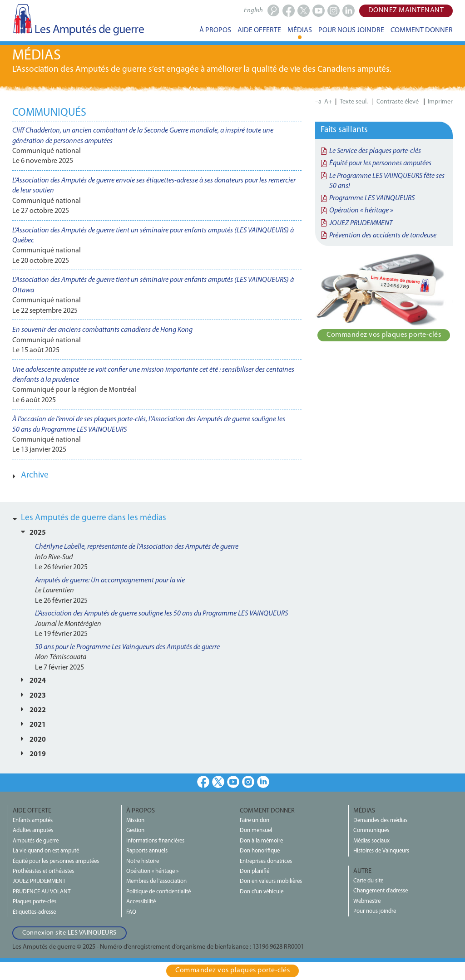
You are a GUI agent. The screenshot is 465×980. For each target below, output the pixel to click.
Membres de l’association (156, 881)
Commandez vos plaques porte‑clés (384, 335)
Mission (135, 820)
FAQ (131, 912)
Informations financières (155, 841)
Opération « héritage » (361, 211)
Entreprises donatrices (266, 861)
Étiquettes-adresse (34, 912)
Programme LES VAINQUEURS (372, 198)
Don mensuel (256, 830)
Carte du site (368, 881)
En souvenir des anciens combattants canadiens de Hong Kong (102, 330)
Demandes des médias (380, 820)
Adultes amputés (33, 830)
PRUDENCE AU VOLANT (42, 892)
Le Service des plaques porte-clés (375, 151)
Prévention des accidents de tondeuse (383, 236)
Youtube (233, 782)
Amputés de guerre (36, 841)
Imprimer (440, 102)
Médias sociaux (371, 841)
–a (318, 102)
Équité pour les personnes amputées (380, 163)
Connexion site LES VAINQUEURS (69, 933)
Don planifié (255, 871)
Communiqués (371, 830)
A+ (328, 102)
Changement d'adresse (381, 891)
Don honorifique (260, 851)
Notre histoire (143, 861)
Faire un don (255, 820)
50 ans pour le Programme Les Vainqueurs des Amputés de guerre (127, 647)
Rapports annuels (147, 851)
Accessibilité (141, 902)
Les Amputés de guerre (78, 20)
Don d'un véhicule (262, 892)
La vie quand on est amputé (46, 851)
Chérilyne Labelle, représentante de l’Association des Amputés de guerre (137, 547)
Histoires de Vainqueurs (381, 851)
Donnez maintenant (406, 10)
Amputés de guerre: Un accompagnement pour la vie (110, 581)
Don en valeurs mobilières (271, 881)
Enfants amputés (33, 820)
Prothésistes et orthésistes (43, 871)
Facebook (203, 782)
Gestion (135, 830)
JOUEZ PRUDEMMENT (361, 223)
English (253, 11)
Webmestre (367, 901)
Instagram (248, 782)
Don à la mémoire (261, 841)
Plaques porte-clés (35, 902)
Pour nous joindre (375, 911)
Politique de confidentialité (158, 892)
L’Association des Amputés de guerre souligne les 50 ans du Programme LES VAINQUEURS (161, 614)
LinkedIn (263, 782)
